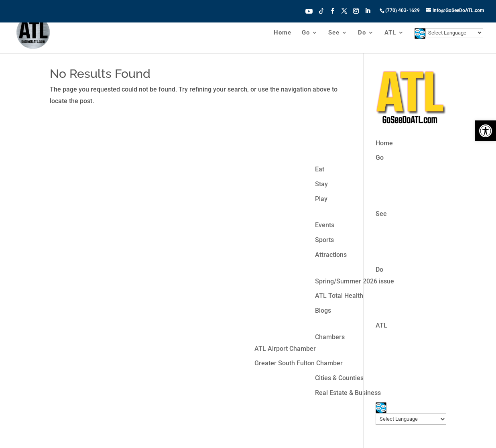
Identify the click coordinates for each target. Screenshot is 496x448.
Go (306, 33)
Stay (321, 184)
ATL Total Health (339, 296)
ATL (390, 33)
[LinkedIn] (368, 13)
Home (283, 33)
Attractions (331, 255)
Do (362, 33)
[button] (486, 131)
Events (325, 225)
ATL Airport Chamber (285, 349)
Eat (320, 169)
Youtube (309, 10)
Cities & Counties (339, 378)
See (334, 33)
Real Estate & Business (348, 393)
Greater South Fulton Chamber (299, 363)
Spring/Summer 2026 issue (355, 281)
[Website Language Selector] (454, 33)
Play (321, 199)
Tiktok (321, 10)
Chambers (330, 337)
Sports (324, 240)
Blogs (323, 311)
